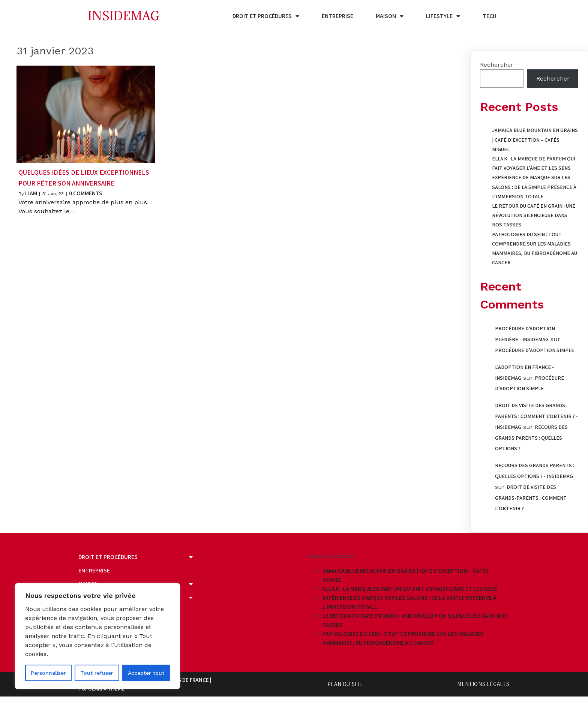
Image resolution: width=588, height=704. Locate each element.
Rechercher (497, 65)
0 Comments (86, 193)
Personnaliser (48, 673)
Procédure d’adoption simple (535, 350)
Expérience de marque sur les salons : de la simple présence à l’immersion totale (534, 187)
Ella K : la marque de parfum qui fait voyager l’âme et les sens (410, 589)
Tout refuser (97, 673)
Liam (31, 193)
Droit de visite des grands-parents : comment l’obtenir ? (531, 498)
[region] (97, 636)
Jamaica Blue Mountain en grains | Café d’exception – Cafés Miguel (535, 139)
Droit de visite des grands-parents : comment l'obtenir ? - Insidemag (536, 416)
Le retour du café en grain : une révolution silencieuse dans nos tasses (534, 215)
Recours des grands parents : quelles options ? (531, 438)
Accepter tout (146, 673)
